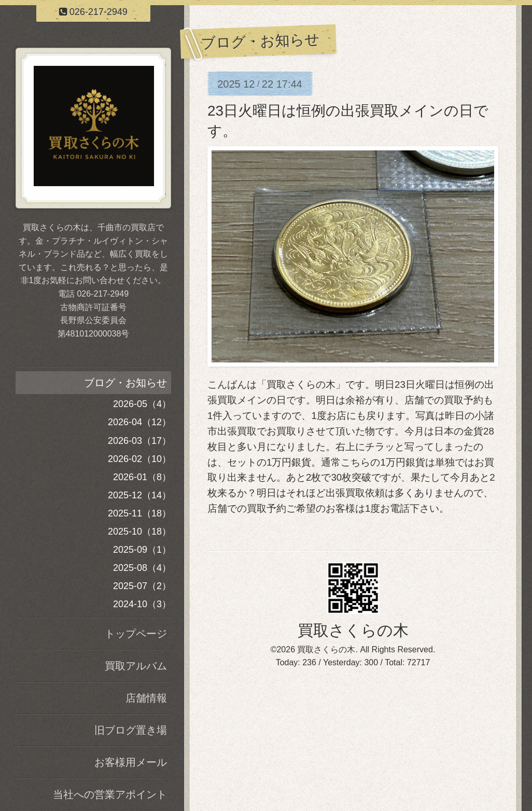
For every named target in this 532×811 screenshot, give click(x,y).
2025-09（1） (142, 550)
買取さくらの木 (353, 630)
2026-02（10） (139, 459)
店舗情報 (146, 698)
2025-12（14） (139, 495)
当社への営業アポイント (110, 794)
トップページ (136, 634)
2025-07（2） (142, 586)
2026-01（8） (142, 477)
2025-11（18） (139, 513)
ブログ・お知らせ (125, 383)
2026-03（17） (139, 441)
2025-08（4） (142, 568)
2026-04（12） (139, 422)
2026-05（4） (142, 404)
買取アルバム (136, 666)
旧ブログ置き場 (131, 730)
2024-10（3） (142, 604)
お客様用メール (131, 762)
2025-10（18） (139, 532)
